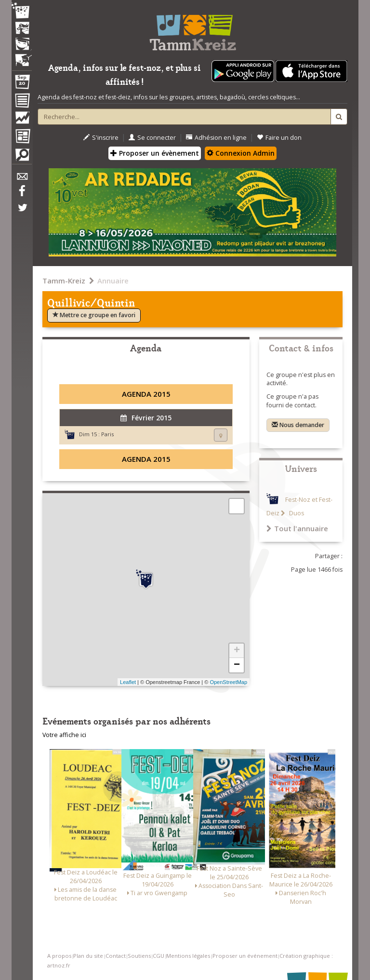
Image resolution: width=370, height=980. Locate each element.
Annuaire (113, 281)
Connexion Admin (241, 153)
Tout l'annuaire (297, 528)
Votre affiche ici (64, 735)
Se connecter (152, 138)
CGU (159, 956)
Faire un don (279, 138)
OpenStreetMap (228, 682)
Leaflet (128, 682)
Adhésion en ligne (216, 138)
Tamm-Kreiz (64, 281)
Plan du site (88, 956)
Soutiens (139, 956)
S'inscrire (101, 138)
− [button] (237, 665)
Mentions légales (188, 956)
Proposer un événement (245, 956)
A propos (59, 956)
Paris (107, 434)
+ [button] (237, 651)
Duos (296, 513)
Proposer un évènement (155, 153)
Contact (116, 956)
